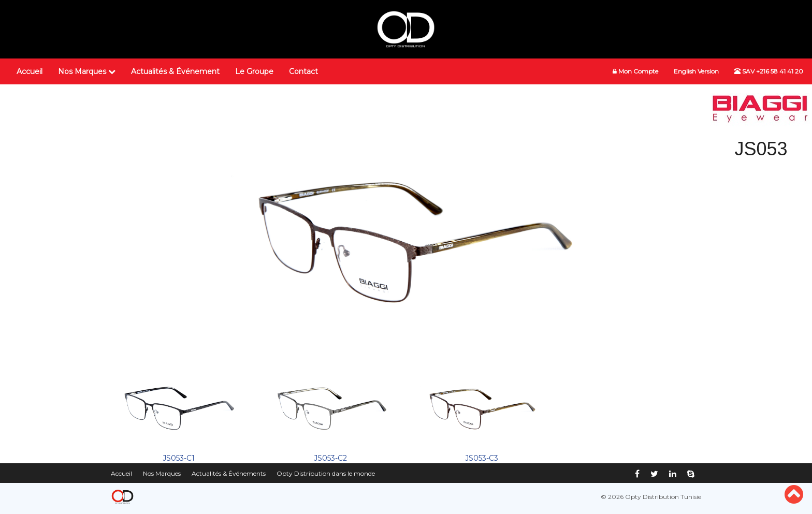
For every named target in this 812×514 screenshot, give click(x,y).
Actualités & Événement (175, 71)
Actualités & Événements (229, 473)
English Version (696, 71)
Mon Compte (635, 71)
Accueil (30, 71)
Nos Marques (87, 71)
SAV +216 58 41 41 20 (769, 71)
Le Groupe (254, 71)
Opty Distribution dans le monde (326, 473)
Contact (303, 71)
